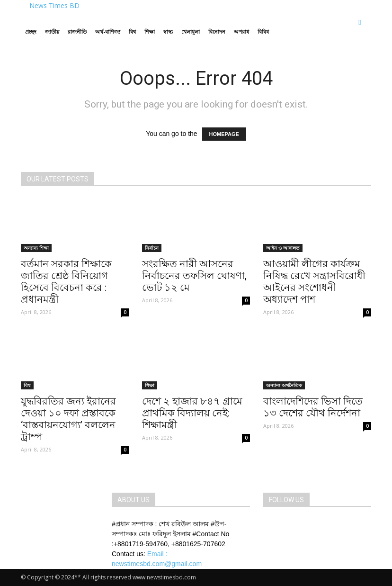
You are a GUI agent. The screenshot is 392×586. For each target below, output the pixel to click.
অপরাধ (241, 32)
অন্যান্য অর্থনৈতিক (284, 385)
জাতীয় (52, 32)
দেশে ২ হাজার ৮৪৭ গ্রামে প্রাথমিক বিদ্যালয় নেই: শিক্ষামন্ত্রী (192, 413)
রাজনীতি (77, 32)
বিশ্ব (132, 32)
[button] (360, 22)
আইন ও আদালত (283, 248)
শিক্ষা (150, 32)
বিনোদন (217, 32)
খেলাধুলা (191, 32)
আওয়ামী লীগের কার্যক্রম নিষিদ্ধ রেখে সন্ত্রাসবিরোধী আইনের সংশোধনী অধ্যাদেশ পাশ (314, 282)
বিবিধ (263, 32)
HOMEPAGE (224, 134)
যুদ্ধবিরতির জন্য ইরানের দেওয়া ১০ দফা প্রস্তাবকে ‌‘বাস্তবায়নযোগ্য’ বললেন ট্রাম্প (68, 419)
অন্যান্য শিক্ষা (36, 248)
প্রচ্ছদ (31, 32)
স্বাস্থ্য (168, 32)
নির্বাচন (152, 248)
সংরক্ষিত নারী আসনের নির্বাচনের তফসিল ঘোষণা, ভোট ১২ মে (194, 276)
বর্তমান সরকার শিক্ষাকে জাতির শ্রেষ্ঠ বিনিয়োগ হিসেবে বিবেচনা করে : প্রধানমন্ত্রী (66, 282)
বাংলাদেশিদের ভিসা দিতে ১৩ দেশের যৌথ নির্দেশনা (313, 407)
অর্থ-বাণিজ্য (108, 32)
